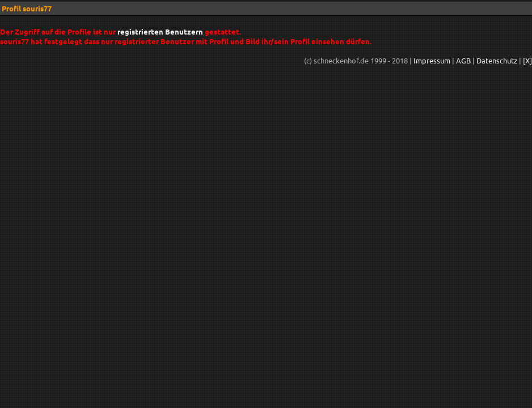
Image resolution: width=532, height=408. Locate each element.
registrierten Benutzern (160, 31)
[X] (527, 60)
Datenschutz (497, 60)
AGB (463, 60)
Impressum (432, 60)
